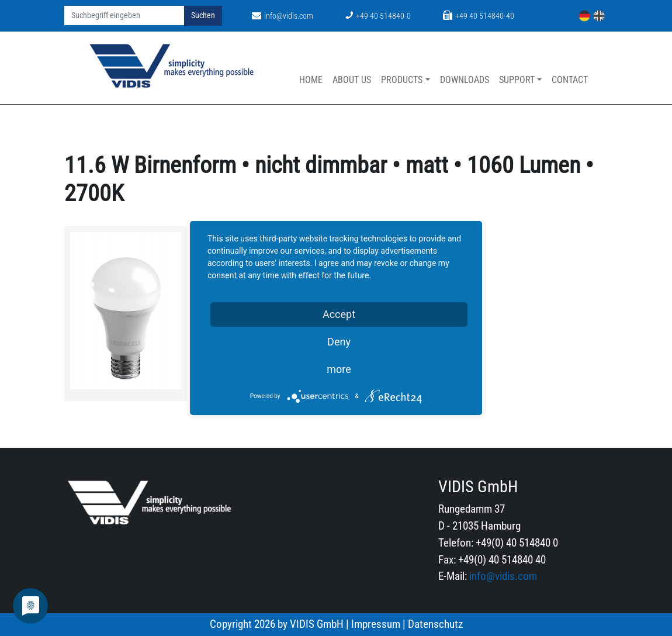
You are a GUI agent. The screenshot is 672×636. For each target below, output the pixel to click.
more (339, 369)
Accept (339, 314)
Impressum (376, 624)
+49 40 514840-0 (378, 16)
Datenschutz (435, 624)
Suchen (203, 15)
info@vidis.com (283, 16)
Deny (339, 342)
